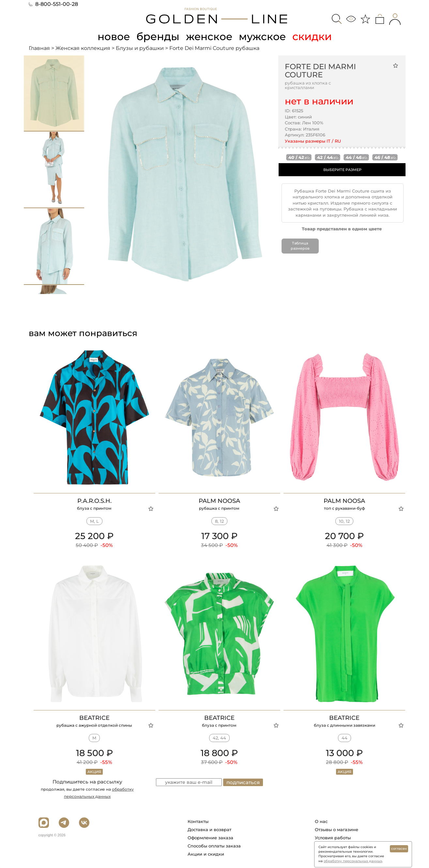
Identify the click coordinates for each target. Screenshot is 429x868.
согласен (399, 849)
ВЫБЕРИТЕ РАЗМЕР (342, 169)
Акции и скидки (206, 854)
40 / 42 (299, 157)
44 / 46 (356, 157)
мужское (264, 36)
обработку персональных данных (353, 861)
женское (210, 36)
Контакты (198, 821)
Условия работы (333, 837)
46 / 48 (385, 157)
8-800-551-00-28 (53, 4)
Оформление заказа (210, 837)
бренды (158, 36)
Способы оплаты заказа (214, 845)
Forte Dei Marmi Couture (320, 70)
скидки (314, 36)
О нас (321, 821)
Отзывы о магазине (337, 829)
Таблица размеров (300, 246)
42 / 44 (328, 157)
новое (113, 36)
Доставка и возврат (209, 829)
